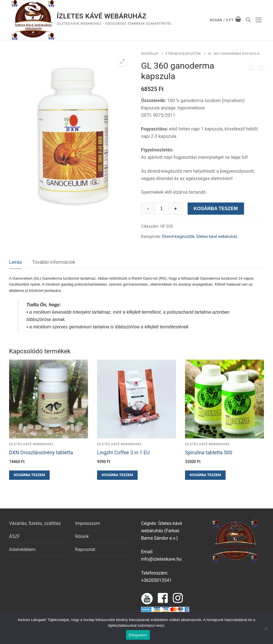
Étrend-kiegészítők (183, 54)
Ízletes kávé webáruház (102, 16)
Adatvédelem (22, 549)
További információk (54, 262)
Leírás (15, 262)
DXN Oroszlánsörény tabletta (41, 453)
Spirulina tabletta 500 (209, 453)
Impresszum (88, 523)
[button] (123, 61)
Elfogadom (138, 635)
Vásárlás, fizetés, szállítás (35, 523)
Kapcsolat (85, 549)
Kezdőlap (150, 54)
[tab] (15, 262)
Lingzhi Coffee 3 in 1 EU (123, 453)
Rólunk (82, 536)
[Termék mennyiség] (161, 209)
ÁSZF (14, 536)
